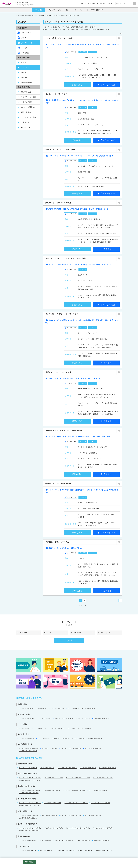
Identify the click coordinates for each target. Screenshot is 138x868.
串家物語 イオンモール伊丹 (57, 542)
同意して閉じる (30, 862)
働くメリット (79, 10)
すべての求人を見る (91, 3)
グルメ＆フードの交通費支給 (64, 841)
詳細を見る (77, 85)
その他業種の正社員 (89, 708)
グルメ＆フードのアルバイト (64, 718)
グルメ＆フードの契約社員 (60, 738)
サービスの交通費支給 (83, 841)
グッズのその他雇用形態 (49, 748)
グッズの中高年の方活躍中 (52, 790)
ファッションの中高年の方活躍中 (29, 790)
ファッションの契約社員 (27, 738)
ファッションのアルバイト (27, 718)
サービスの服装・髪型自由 (93, 815)
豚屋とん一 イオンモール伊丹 (58, 372)
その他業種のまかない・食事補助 (29, 831)
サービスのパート (73, 728)
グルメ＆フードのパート (57, 728)
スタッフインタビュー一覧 (58, 10)
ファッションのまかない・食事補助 (30, 828)
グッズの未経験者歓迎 (47, 768)
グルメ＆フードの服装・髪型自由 (71, 815)
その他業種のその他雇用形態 (28, 751)
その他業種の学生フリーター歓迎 (29, 780)
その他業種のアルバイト (101, 718)
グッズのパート (41, 728)
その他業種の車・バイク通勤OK (29, 806)
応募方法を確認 (106, 85)
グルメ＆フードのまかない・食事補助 (78, 828)
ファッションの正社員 (26, 708)
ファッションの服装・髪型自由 (29, 815)
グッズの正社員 (41, 708)
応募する (106, 249)
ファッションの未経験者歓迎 (28, 768)
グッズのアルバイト (45, 718)
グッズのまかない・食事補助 (54, 828)
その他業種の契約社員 (95, 738)
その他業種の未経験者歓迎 (107, 768)
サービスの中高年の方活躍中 (98, 790)
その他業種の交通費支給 (101, 841)
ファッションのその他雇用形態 (29, 748)
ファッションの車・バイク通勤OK (30, 803)
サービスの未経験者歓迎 (88, 768)
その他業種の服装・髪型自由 (28, 818)
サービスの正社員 (73, 708)
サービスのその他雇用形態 (93, 748)
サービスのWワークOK (85, 851)
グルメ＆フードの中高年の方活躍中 (74, 790)
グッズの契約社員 (43, 738)
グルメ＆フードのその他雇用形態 (71, 748)
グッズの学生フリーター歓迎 (54, 778)
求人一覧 (39, 10)
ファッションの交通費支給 (27, 841)
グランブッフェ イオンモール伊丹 (60, 150)
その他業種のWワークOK (104, 851)
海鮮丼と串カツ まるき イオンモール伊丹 (64, 430)
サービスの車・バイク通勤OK (100, 803)
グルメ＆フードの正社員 (57, 708)
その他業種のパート (89, 728)
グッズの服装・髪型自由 (49, 815)
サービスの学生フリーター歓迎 (103, 778)
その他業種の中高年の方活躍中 (29, 793)
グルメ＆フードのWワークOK (65, 851)
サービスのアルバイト (83, 718)
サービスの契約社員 (78, 738)
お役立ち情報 (96, 10)
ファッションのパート (26, 728)
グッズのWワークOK (46, 851)
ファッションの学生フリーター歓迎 (30, 778)
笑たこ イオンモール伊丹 (56, 94)
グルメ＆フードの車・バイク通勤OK (76, 803)
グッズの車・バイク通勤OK (53, 803)
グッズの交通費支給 (45, 841)
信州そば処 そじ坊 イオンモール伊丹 (62, 314)
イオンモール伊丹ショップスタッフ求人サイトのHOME (34, 16)
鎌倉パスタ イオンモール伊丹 (58, 484)
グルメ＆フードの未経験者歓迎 (67, 768)
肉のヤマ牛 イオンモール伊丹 (58, 203)
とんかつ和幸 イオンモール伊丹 (59, 38)
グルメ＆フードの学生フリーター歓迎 (78, 778)
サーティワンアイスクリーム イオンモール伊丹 (66, 258)
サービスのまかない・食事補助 (103, 828)
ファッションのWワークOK (28, 851)
